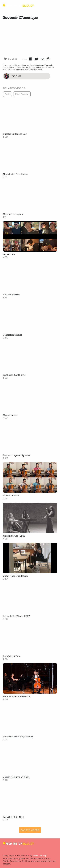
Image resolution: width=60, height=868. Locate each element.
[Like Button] (5, 59)
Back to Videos (30, 830)
